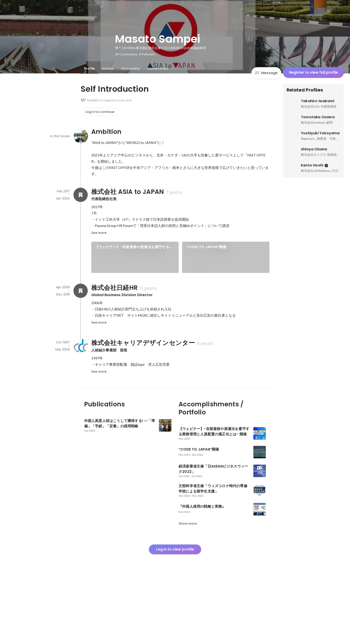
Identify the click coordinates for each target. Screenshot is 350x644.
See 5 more (226, 309)
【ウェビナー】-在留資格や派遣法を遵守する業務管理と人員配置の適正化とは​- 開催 (134, 247)
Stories (108, 69)
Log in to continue (100, 112)
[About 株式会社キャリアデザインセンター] (81, 407)
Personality (130, 69)
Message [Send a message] (266, 73)
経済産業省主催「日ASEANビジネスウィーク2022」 (131, 293)
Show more (188, 585)
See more (99, 233)
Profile (90, 69)
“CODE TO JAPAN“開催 (206, 247)
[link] (135, 263)
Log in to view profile (175, 611)
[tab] (90, 69)
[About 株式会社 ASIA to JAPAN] (81, 195)
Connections (157, 69)
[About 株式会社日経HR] (81, 352)
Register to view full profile (314, 72)
